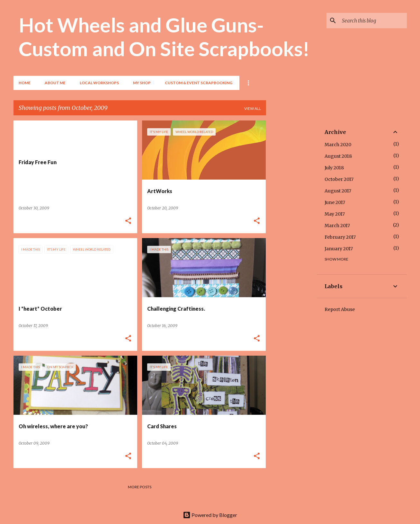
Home (25, 83)
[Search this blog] (373, 21)
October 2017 (339, 179)
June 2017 (335, 202)
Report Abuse (340, 309)
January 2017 (339, 249)
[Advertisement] (291, 217)
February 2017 (340, 237)
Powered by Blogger (210, 515)
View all (253, 108)
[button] (128, 221)
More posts (140, 487)
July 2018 (334, 168)
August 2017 (338, 191)
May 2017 (335, 214)
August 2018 (338, 156)
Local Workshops (99, 83)
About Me (55, 83)
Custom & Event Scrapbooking (199, 83)
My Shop (142, 83)
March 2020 (338, 145)
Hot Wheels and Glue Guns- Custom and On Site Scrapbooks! (164, 37)
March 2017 (337, 226)
